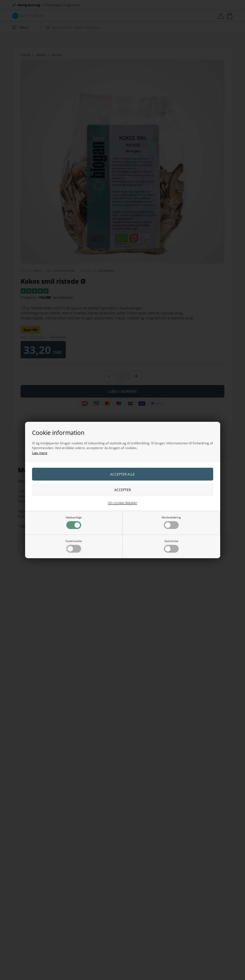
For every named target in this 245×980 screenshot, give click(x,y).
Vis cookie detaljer (122, 503)
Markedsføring (171, 522)
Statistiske (171, 546)
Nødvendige (74, 522)
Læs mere (40, 453)
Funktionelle (74, 546)
